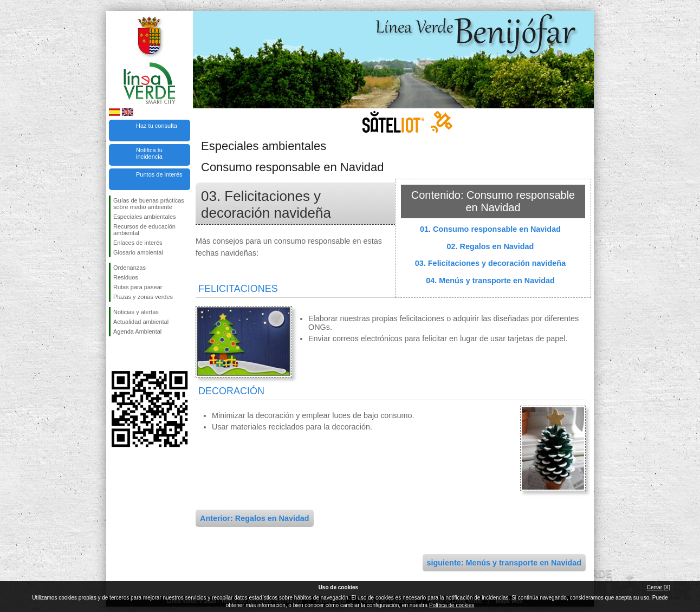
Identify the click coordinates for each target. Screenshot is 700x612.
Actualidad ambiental (141, 322)
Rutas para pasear (138, 287)
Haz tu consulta (157, 126)
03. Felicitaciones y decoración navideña (490, 263)
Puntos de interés (159, 174)
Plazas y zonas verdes (143, 297)
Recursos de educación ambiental (144, 230)
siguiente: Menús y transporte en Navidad (504, 563)
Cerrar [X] (659, 587)
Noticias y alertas (136, 312)
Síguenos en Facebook (115, 354)
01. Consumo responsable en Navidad (490, 229)
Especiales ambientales (145, 217)
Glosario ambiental (138, 252)
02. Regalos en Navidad (491, 246)
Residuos (126, 277)
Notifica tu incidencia (149, 153)
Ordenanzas (129, 268)
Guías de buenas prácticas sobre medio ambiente (149, 204)
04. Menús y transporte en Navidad (490, 281)
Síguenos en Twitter (133, 354)
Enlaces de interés (138, 243)
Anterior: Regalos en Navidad (255, 518)
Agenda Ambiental (137, 331)
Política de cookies (452, 605)
